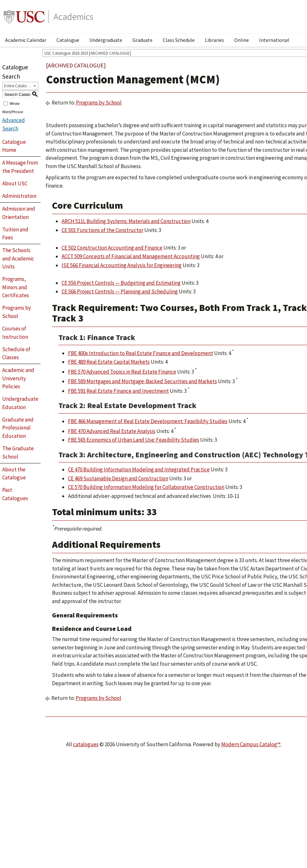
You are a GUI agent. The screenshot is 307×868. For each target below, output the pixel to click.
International (274, 40)
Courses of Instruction (15, 333)
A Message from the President (20, 167)
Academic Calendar (26, 40)
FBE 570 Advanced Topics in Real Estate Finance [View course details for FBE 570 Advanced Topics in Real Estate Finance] (122, 372)
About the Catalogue (14, 474)
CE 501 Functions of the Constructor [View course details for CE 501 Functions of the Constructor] (102, 230)
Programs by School (17, 312)
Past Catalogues (15, 494)
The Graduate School (18, 453)
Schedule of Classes (16, 353)
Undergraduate (106, 40)
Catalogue (68, 40)
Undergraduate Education (20, 403)
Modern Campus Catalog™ (251, 744)
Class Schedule (179, 40)
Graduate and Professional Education (18, 428)
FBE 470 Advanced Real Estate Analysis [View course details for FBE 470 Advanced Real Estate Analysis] (112, 431)
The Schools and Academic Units (18, 258)
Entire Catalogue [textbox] (19, 86)
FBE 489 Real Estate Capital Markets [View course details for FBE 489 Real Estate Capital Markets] (109, 362)
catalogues (86, 744)
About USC (15, 183)
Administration (19, 196)
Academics (73, 17)
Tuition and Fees (15, 234)
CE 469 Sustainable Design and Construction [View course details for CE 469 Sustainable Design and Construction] (118, 478)
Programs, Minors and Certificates (16, 287)
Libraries (214, 40)
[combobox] (20, 86)
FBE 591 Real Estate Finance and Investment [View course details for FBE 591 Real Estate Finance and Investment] (118, 391)
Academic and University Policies (18, 378)
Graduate (142, 40)
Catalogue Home (14, 146)
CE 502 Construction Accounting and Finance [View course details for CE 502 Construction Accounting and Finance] (112, 248)
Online (242, 40)
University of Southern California (24, 17)
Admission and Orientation (19, 213)
